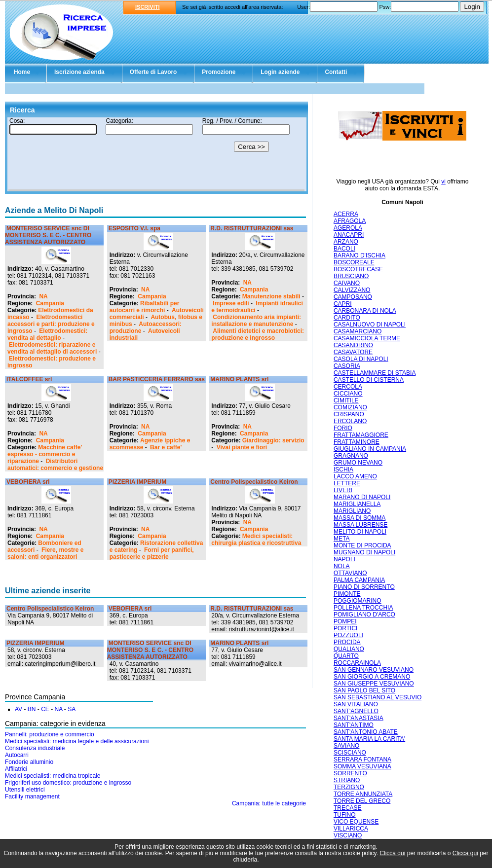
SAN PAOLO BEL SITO (364, 690)
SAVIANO (346, 746)
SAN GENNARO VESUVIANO (374, 670)
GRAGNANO (351, 456)
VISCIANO (348, 835)
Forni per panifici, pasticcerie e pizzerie (152, 553)
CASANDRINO (353, 345)
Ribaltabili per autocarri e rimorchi (145, 307)
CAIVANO (347, 283)
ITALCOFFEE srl (29, 379)
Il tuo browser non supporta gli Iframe (156, 154)
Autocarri (17, 755)
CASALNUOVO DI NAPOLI (370, 325)
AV (19, 709)
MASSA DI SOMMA (360, 518)
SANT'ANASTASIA (359, 718)
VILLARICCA (351, 829)
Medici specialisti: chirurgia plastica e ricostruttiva (256, 540)
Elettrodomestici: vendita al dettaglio (47, 334)
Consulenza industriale (35, 748)
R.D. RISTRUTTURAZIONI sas (252, 228)
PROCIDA (347, 642)
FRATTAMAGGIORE (361, 435)
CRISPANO (349, 414)
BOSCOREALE (354, 262)
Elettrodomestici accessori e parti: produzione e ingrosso (51, 324)
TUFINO (345, 815)
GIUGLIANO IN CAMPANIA (370, 449)
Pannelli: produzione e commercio (50, 734)
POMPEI (345, 621)
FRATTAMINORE (357, 442)
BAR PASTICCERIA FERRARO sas (157, 379)
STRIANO (347, 780)
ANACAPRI (349, 235)
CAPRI (343, 304)
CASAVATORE (353, 352)
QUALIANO (349, 649)
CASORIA (347, 366)
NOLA (342, 566)
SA (72, 709)
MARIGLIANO (352, 511)
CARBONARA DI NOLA (365, 311)
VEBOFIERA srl (28, 482)
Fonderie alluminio (29, 762)
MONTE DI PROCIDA (362, 545)
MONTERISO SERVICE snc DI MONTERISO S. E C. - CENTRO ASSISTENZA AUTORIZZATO (48, 235)
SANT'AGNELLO (356, 711)
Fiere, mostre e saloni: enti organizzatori (45, 553)
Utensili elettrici (25, 790)
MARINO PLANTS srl (239, 379)
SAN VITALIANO (356, 704)
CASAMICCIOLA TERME (367, 338)
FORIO (343, 428)
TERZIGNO (349, 787)
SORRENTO (350, 773)
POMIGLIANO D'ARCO (364, 615)
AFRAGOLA (350, 221)
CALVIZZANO (352, 290)
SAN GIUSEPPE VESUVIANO (374, 684)
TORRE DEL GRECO (362, 801)
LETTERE (347, 483)
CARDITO (347, 318)
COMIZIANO (350, 407)
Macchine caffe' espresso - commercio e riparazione (45, 454)
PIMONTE (347, 594)
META (341, 539)
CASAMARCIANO (358, 331)
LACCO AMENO (355, 476)
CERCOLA (348, 387)
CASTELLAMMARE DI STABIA (375, 373)
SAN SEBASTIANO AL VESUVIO (378, 697)
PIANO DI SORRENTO (364, 587)
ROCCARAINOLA (357, 663)
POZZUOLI (348, 635)
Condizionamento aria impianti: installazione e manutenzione (256, 321)
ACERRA (346, 214)
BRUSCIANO (351, 276)
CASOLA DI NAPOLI (361, 359)
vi (443, 181)
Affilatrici (16, 769)
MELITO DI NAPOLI (360, 532)
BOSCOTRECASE (358, 269)
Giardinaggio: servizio (273, 440)
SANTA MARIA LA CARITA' (369, 739)
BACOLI (344, 249)
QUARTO (346, 656)
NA (43, 296)
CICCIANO (348, 394)
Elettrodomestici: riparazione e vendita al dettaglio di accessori (52, 348)
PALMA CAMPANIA (359, 580)
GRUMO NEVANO (358, 463)
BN (32, 709)
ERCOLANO (350, 421)
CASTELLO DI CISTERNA (369, 380)
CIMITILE (346, 400)
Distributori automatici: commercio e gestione (55, 465)
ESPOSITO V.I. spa (134, 228)
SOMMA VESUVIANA (362, 766)
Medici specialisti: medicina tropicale (53, 776)
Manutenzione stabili (271, 296)
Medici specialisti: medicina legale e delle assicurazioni (77, 741)
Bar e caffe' (166, 447)
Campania (50, 303)
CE (45, 709)
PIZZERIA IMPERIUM (138, 482)
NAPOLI (344, 559)
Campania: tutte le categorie (269, 803)
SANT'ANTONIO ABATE (366, 732)
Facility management (32, 796)
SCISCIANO (350, 753)
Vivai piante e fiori (242, 447)
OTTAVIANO (350, 573)
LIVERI (343, 490)
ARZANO (346, 242)
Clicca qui (392, 853)
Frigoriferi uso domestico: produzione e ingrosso (68, 783)
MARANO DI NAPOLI (362, 497)
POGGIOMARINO (358, 601)
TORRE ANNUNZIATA (363, 794)
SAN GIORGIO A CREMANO (372, 677)
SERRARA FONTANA (362, 759)
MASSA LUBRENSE (360, 525)
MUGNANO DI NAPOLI (364, 552)
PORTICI (345, 628)
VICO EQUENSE (356, 822)
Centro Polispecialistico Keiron (254, 482)
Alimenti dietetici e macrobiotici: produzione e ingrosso (258, 334)
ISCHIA (343, 470)
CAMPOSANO (353, 297)
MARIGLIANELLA (357, 504)
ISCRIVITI (148, 7)
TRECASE (348, 808)
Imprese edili (231, 303)
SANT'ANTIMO (354, 725)
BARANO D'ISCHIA (360, 255)
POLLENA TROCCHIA (363, 608)
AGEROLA (348, 228)
